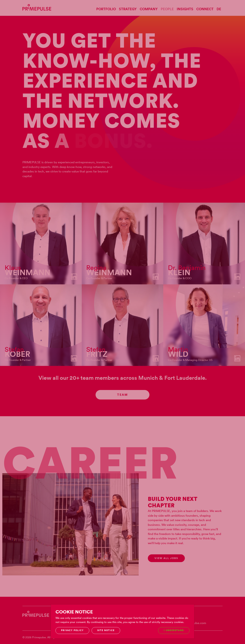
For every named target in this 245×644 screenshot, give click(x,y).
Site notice (106, 630)
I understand (174, 630)
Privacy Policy (72, 630)
